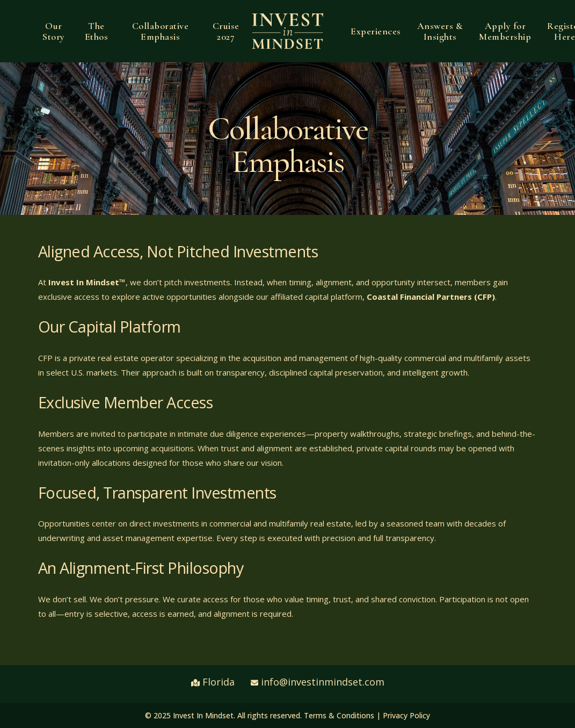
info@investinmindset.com (323, 682)
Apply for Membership (505, 31)
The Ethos (97, 31)
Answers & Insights (440, 31)
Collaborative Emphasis (161, 31)
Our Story (54, 31)
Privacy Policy (406, 715)
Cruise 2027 (226, 31)
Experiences (376, 31)
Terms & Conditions (339, 715)
